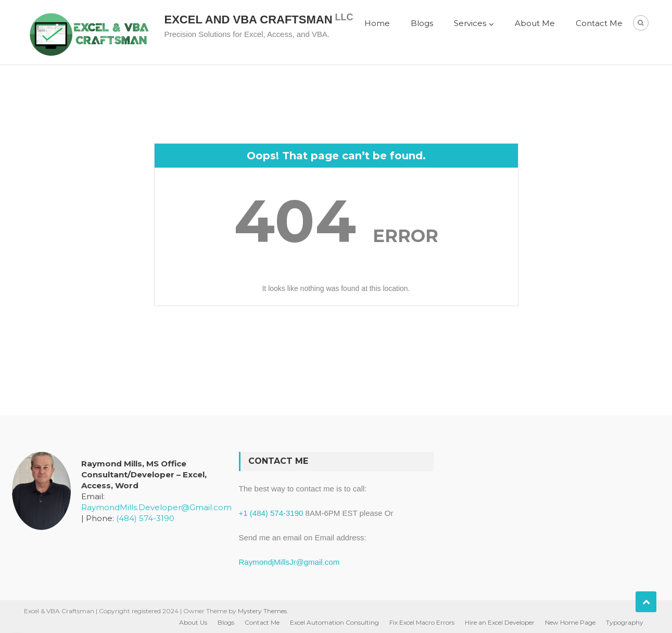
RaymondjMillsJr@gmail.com (289, 562)
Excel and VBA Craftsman (249, 20)
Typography (625, 622)
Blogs (422, 23)
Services (470, 23)
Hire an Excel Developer (500, 622)
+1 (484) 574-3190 (271, 513)
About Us (193, 622)
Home (377, 23)
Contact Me (599, 23)
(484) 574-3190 (145, 518)
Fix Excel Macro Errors (422, 622)
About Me (535, 23)
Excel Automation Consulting (334, 622)
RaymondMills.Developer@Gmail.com (156, 507)
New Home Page (570, 622)
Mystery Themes (262, 611)
